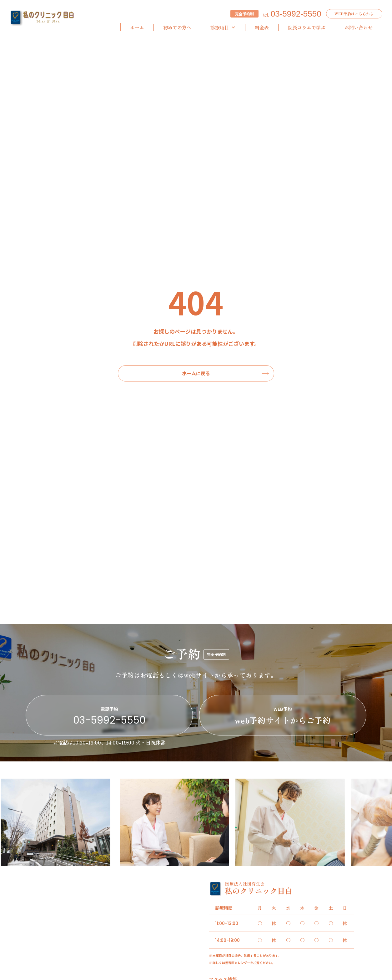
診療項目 (223, 28)
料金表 (262, 27)
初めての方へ (177, 27)
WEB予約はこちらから (354, 14)
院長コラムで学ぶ (307, 27)
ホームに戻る (196, 373)
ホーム (137, 27)
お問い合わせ (359, 27)
